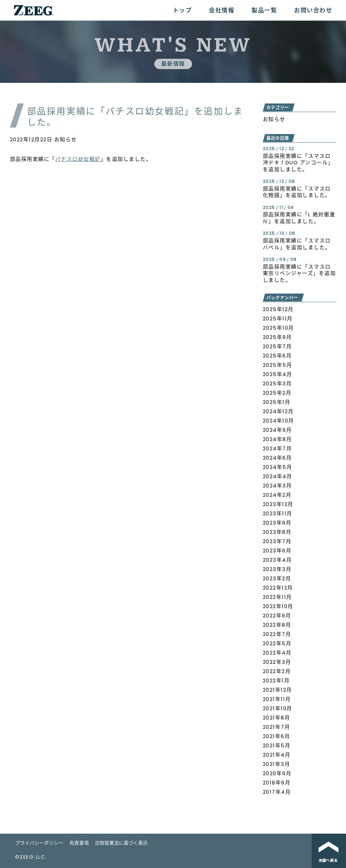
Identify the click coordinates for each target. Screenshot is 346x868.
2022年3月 (277, 662)
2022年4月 (277, 653)
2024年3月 (277, 486)
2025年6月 (277, 356)
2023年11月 (278, 513)
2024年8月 (277, 439)
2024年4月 (278, 476)
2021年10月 (278, 708)
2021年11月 (277, 699)
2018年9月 (277, 783)
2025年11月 (278, 318)
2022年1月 (276, 680)
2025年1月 (277, 402)
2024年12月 (278, 411)
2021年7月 (277, 727)
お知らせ (66, 139)
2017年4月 (277, 792)
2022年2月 (277, 671)
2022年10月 (278, 606)
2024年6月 (277, 458)
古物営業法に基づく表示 (121, 843)
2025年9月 (277, 337)
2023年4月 (277, 560)
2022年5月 (277, 643)
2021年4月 (277, 755)
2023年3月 (277, 569)
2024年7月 (277, 448)
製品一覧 (264, 10)
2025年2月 (277, 393)
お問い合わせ (313, 10)
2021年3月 (277, 764)
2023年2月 (277, 578)
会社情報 (222, 10)
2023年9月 (277, 523)
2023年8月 (277, 532)
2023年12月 (278, 504)
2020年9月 (277, 773)
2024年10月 (278, 421)
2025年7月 (277, 346)
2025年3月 (277, 383)
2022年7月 (277, 634)
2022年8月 (277, 625)
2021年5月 (277, 745)
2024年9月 (277, 430)
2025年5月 (278, 365)
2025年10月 (278, 328)
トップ (182, 10)
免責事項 (79, 843)
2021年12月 (277, 690)
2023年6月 (277, 551)
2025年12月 (278, 309)
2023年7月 (277, 541)
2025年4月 (278, 374)
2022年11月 (277, 597)
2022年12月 (278, 588)
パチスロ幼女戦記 (78, 159)
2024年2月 (277, 495)
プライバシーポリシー (39, 843)
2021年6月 (277, 736)
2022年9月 (277, 616)
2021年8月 (277, 718)
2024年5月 (278, 467)
